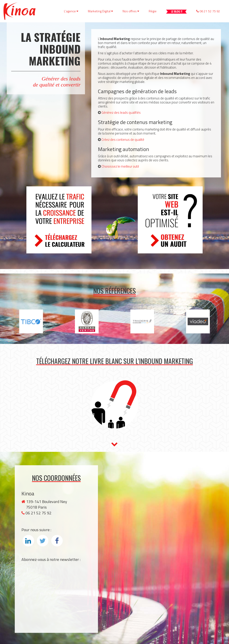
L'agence (71, 11)
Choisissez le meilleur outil (120, 166)
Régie (153, 11)
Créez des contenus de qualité (123, 140)
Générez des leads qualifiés (121, 113)
